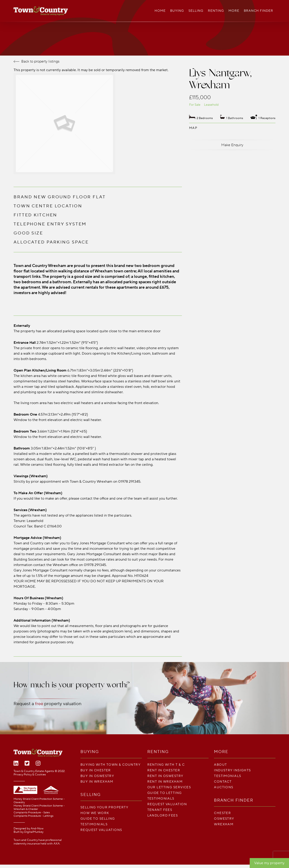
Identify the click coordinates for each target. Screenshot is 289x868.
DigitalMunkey (34, 832)
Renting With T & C (166, 765)
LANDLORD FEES (163, 815)
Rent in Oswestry (165, 776)
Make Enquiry (232, 145)
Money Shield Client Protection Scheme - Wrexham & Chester (39, 807)
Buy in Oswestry (97, 776)
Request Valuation (167, 804)
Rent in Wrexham (165, 782)
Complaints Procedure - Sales (32, 813)
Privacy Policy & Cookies (30, 774)
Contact (223, 782)
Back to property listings (36, 61)
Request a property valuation (47, 704)
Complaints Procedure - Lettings (33, 816)
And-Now (37, 828)
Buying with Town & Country (110, 765)
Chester (222, 813)
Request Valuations (101, 830)
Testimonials (94, 824)
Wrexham (224, 824)
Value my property (269, 863)
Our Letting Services (169, 787)
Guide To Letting (165, 793)
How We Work (95, 813)
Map (193, 128)
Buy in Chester (96, 770)
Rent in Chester (164, 770)
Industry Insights (232, 770)
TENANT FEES (160, 810)
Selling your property (104, 807)
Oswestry (224, 819)
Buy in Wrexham (97, 782)
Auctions (224, 787)
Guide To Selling (98, 819)
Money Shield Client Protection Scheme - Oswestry (39, 801)
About (220, 765)
